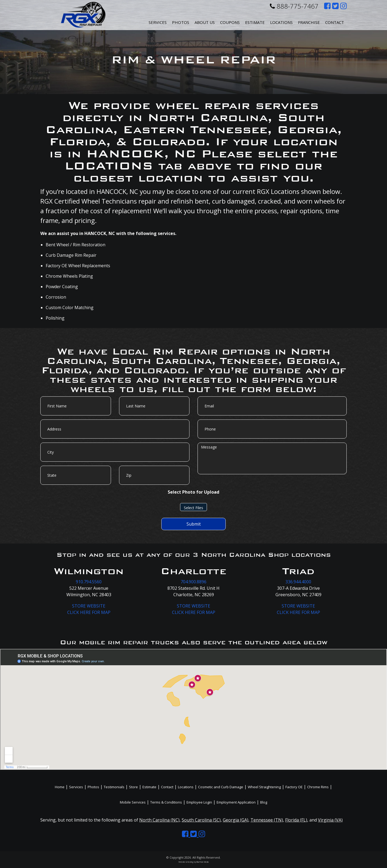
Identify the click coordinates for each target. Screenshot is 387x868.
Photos (181, 22)
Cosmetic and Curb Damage (221, 787)
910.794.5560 (89, 582)
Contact (335, 22)
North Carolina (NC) (159, 820)
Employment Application (236, 802)
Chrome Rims (318, 787)
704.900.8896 (193, 582)
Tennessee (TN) (267, 820)
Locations (186, 787)
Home (60, 787)
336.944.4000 (298, 582)
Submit (194, 524)
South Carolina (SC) (201, 820)
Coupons (230, 22)
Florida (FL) (296, 820)
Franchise (309, 22)
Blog (264, 802)
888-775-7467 (294, 6)
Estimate (255, 22)
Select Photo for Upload (193, 492)
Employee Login (199, 802)
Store (133, 787)
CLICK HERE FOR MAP (89, 612)
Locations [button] (281, 22)
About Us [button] (205, 22)
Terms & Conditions (166, 802)
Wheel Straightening (264, 787)
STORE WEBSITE (89, 606)
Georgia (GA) (236, 820)
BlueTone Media (203, 862)
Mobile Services (133, 802)
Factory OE (294, 787)
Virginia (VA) (330, 820)
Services (158, 22)
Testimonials (114, 787)
